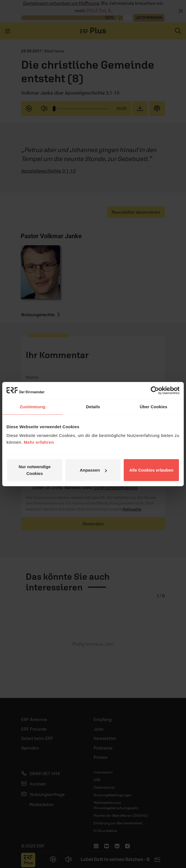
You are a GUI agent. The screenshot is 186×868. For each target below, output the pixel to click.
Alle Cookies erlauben (151, 470)
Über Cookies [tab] (154, 406)
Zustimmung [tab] (33, 406)
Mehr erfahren (39, 442)
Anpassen (93, 470)
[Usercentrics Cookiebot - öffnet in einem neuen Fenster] (155, 390)
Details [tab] (93, 406)
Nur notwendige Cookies (35, 470)
